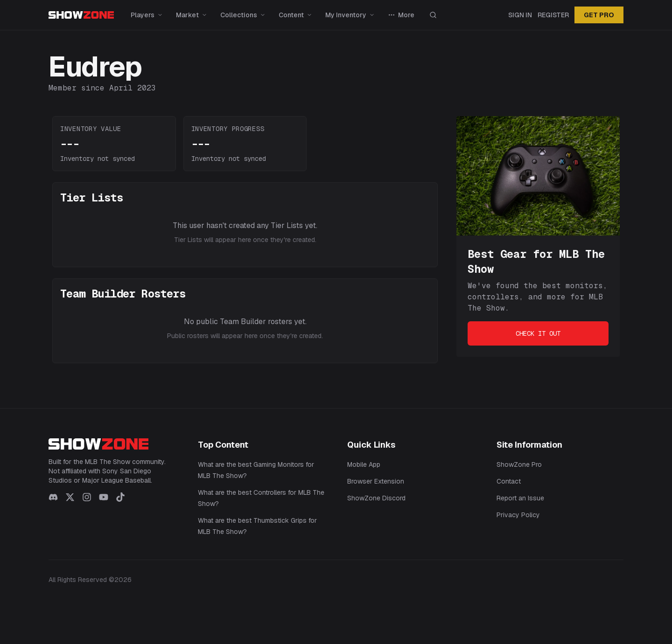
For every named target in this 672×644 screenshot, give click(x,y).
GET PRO (599, 15)
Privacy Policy (518, 515)
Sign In (520, 15)
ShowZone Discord (376, 498)
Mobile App (364, 464)
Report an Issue (520, 498)
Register (553, 15)
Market (192, 15)
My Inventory (350, 15)
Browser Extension (376, 481)
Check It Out (538, 333)
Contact (509, 481)
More (401, 15)
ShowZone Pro (519, 464)
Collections (243, 15)
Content (295, 15)
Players (147, 15)
